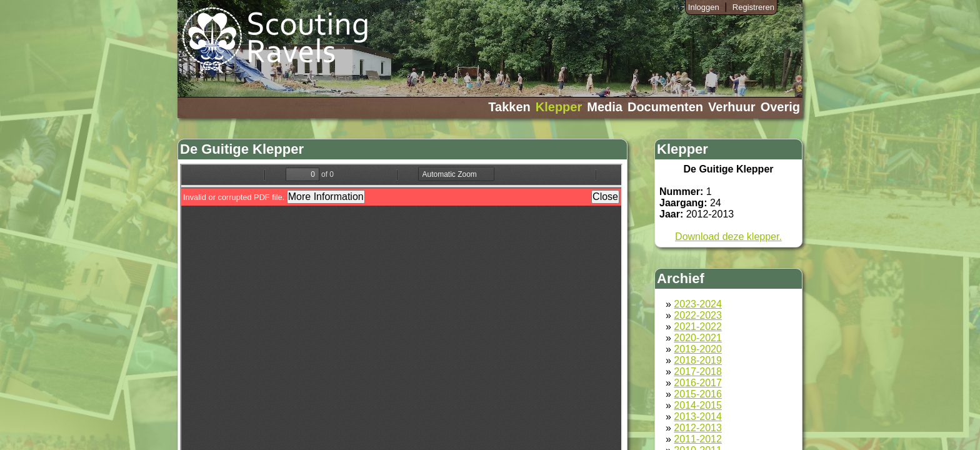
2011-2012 (698, 439)
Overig (780, 107)
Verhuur (732, 107)
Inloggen (704, 7)
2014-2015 (698, 405)
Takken (509, 107)
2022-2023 (698, 315)
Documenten (665, 107)
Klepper (559, 107)
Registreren (753, 7)
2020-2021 (698, 338)
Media (605, 107)
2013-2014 (698, 417)
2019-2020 (698, 349)
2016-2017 (698, 383)
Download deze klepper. (728, 237)
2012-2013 (698, 428)
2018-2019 (698, 360)
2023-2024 (698, 304)
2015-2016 (698, 394)
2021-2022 (698, 327)
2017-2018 (698, 372)
